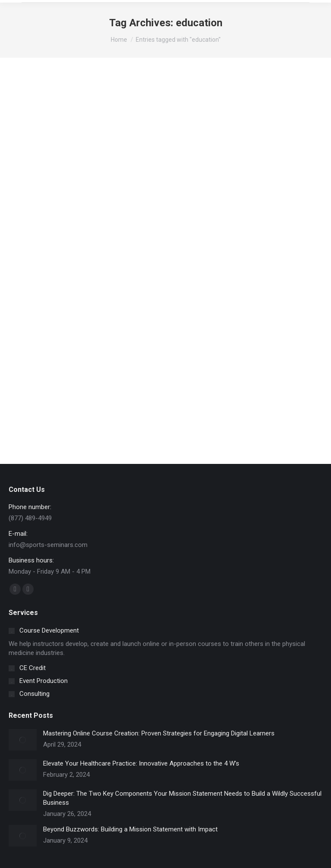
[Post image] (23, 740)
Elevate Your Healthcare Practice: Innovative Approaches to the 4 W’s (141, 763)
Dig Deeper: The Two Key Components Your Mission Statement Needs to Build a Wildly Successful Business (182, 798)
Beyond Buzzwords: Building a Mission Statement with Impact (130, 829)
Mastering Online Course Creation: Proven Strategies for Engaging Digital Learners (159, 733)
